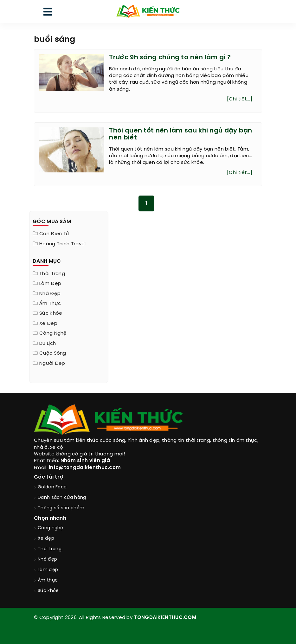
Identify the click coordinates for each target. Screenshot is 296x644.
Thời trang (52, 274)
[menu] (48, 13)
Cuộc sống (53, 353)
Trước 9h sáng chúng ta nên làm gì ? (170, 58)
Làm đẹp (50, 284)
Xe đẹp (48, 324)
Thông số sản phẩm (61, 508)
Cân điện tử (54, 234)
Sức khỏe (51, 313)
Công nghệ (53, 333)
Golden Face (52, 487)
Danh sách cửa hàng (62, 498)
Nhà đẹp (50, 294)
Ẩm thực (50, 304)
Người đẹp (52, 364)
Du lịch (48, 344)
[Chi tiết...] (240, 99)
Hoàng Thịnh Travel (62, 244)
